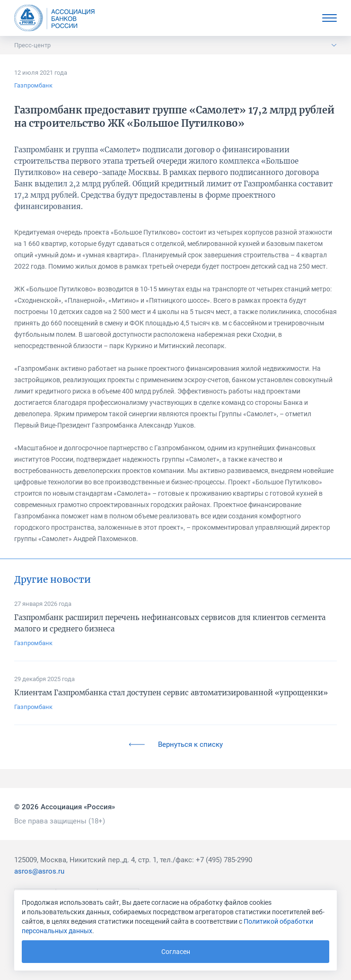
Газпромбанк (33, 85)
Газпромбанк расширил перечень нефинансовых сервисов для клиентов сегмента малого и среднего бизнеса (170, 623)
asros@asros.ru (39, 871)
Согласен (176, 952)
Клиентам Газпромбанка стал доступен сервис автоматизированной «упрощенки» (171, 693)
